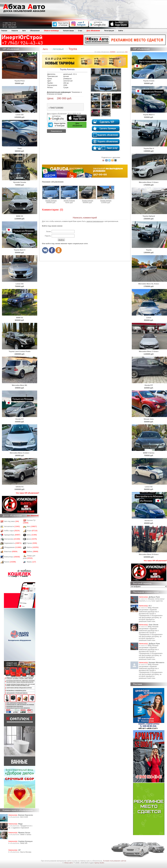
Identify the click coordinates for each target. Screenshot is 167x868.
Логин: (49, 231)
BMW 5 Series (26, 834)
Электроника (12, 539)
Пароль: (48, 236)
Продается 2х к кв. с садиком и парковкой (20, 827)
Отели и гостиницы (51, 31)
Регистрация (109, 31)
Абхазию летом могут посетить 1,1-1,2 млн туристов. (152, 600)
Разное (10, 562)
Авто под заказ (11, 521)
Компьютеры (12, 557)
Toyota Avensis (51, 193)
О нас (80, 31)
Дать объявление (93, 31)
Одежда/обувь (12, 535)
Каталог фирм (68, 31)
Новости (15, 31)
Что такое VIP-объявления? (28, 493)
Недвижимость (13, 543)
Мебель (32, 552)
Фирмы (31, 562)
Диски (32, 539)
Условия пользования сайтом (114, 861)
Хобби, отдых (12, 531)
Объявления (35, 31)
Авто (24, 31)
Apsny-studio (99, 863)
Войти (121, 31)
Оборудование (13, 547)
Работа (33, 547)
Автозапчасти (12, 526)
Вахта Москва (26, 852)
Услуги (32, 531)
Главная (4, 31)
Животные (11, 552)
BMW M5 (24, 843)
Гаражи (32, 543)
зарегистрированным (95, 221)
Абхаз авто (69, 863)
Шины (32, 535)
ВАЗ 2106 (24, 817)
